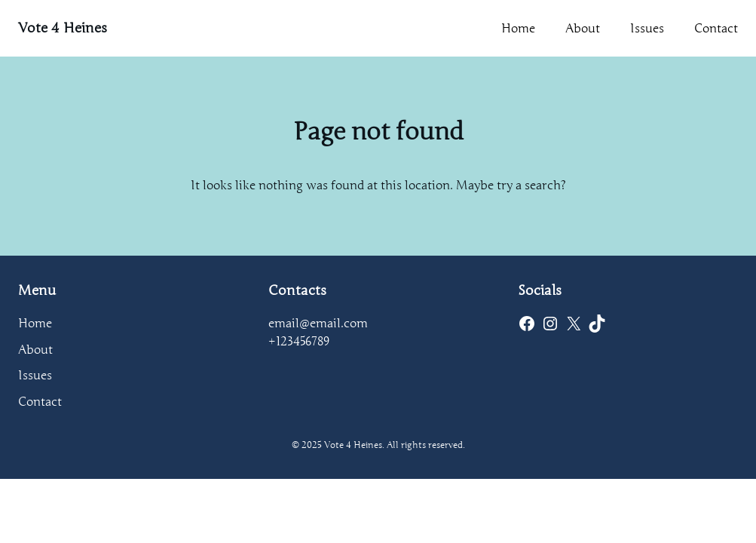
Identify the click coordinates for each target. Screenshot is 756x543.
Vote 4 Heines (63, 28)
